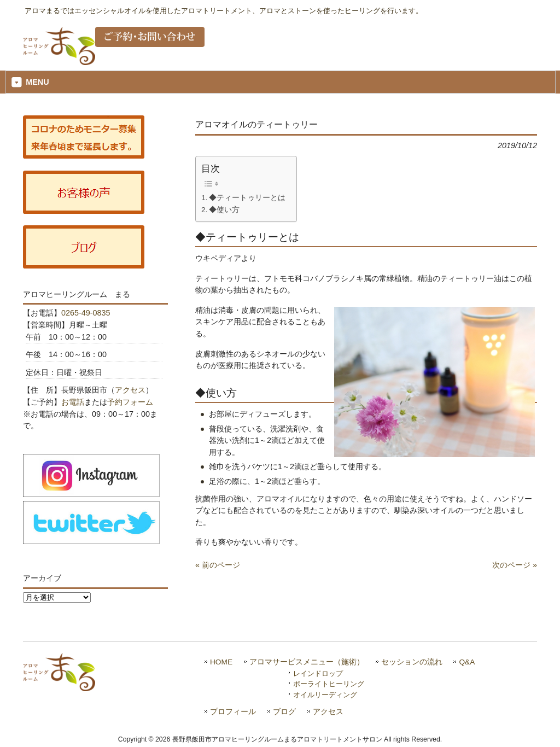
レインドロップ (318, 673)
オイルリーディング (325, 695)
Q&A (467, 662)
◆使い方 (224, 210)
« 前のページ (218, 565)
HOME (221, 662)
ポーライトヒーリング (329, 684)
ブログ (284, 712)
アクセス (130, 390)
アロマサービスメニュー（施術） (307, 662)
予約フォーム (130, 402)
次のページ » (515, 565)
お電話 (73, 402)
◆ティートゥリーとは (247, 198)
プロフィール (233, 712)
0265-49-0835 (86, 313)
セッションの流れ (412, 662)
